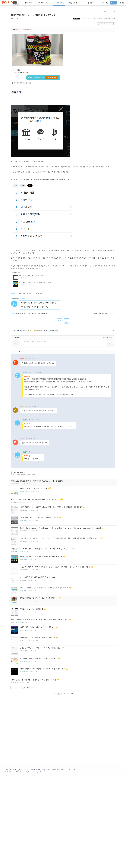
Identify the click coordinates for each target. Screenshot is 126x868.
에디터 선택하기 (108, 369)
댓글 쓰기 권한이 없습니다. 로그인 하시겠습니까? (34, 372)
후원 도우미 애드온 (21, 324)
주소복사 (77, 19)
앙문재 (22, 390)
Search (24, 778)
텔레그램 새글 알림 (59, 860)
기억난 (22, 437)
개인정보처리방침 (35, 860)
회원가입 (121, 3)
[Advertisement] (63, 304)
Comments (16, 383)
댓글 (31, 399)
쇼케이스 (49, 860)
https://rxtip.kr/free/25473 (88, 19)
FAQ (43, 860)
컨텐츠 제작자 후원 (32, 324)
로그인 (113, 3)
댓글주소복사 (25, 399)
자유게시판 (17, 527)
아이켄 (22, 469)
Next (72, 783)
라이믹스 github (18, 860)
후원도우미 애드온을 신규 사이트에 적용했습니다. (34, 15)
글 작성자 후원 (42, 324)
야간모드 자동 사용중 (72, 860)
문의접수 (26, 860)
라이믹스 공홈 (7, 860)
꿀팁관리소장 (14, 19)
